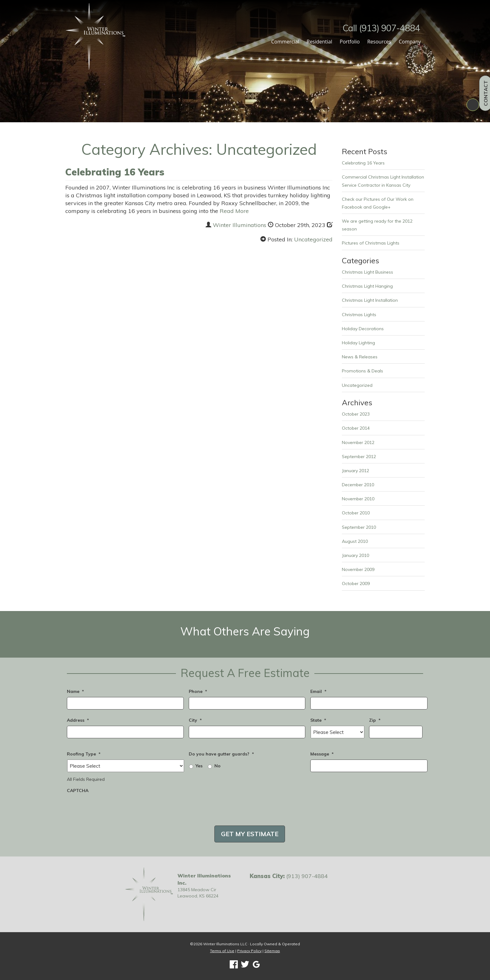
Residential (319, 42)
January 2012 (355, 471)
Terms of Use (222, 951)
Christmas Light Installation (370, 300)
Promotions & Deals (362, 371)
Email (318, 691)
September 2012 (359, 457)
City (195, 720)
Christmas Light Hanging (367, 286)
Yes (199, 766)
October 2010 (356, 513)
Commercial (285, 42)
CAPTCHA (78, 791)
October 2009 (356, 583)
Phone (198, 691)
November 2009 (358, 569)
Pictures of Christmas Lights (371, 243)
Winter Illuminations (240, 225)
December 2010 (358, 485)
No (217, 766)
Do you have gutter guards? (221, 754)
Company (410, 42)
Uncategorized (313, 239)
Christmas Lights (359, 315)
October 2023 (356, 414)
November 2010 (358, 499)
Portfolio (350, 42)
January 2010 (355, 555)
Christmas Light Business (367, 272)
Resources (379, 42)
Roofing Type (84, 754)
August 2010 (355, 541)
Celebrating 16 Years (115, 172)
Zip (375, 720)
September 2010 (359, 527)
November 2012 (358, 442)
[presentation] (114, 808)
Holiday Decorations (363, 329)
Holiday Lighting (358, 343)
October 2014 (356, 428)
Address (78, 720)
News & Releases (360, 357)
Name (75, 691)
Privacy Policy (249, 951)
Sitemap (272, 951)
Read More (234, 211)
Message (322, 754)
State (318, 720)
